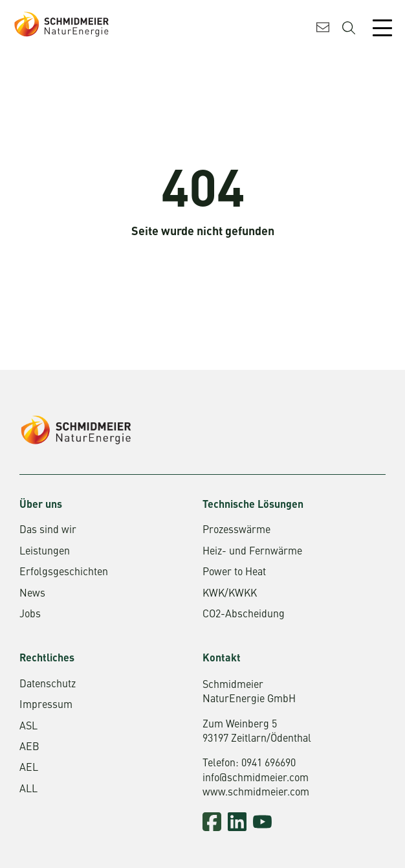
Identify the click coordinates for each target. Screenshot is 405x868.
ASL (28, 727)
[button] (23, 845)
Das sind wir (48, 531)
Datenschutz (48, 685)
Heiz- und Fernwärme (252, 552)
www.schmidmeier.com (256, 793)
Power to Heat (234, 573)
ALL (28, 790)
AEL (29, 768)
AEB (29, 748)
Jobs (30, 615)
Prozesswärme (236, 531)
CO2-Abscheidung (244, 615)
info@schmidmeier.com (256, 779)
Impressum (46, 705)
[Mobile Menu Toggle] (382, 28)
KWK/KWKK (230, 594)
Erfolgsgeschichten (64, 573)
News (32, 594)
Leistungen (45, 552)
